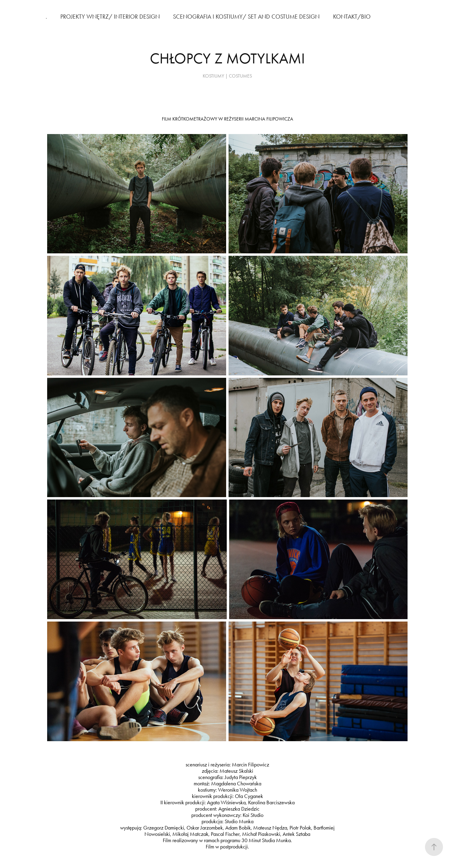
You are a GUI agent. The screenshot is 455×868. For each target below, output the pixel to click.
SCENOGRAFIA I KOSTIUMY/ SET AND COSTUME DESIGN (246, 17)
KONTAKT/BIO (352, 17)
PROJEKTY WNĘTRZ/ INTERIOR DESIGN (110, 17)
